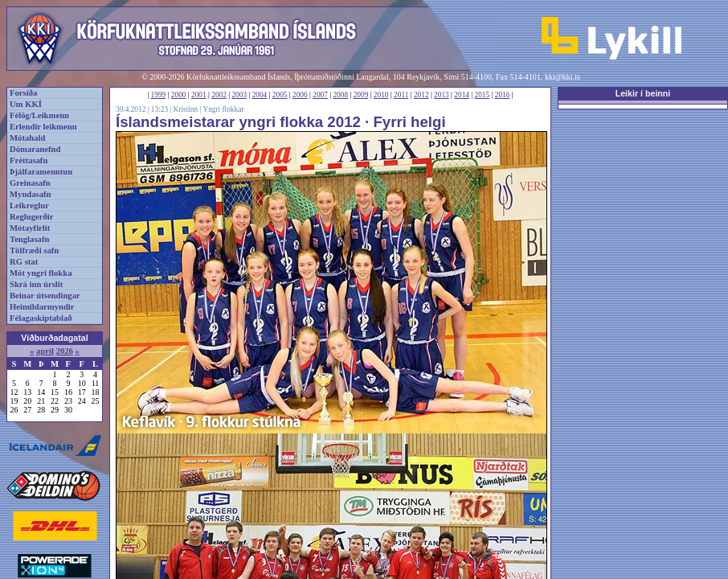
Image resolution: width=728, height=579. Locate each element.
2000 (179, 95)
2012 (421, 95)
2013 (442, 95)
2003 (239, 95)
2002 (219, 95)
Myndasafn (31, 194)
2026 (65, 351)
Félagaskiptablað (41, 318)
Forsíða (23, 93)
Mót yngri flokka (41, 273)
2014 (462, 95)
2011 (401, 95)
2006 (300, 95)
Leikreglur (29, 205)
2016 (503, 95)
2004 (260, 95)
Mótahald (27, 138)
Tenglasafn (29, 239)
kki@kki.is (562, 77)
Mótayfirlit (30, 228)
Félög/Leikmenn (39, 115)
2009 (361, 95)
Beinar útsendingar (45, 296)
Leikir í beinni (643, 93)
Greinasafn (30, 183)
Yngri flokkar (223, 109)
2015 (483, 95)
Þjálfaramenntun (41, 172)
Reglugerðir (31, 217)
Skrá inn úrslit (36, 284)
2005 (280, 95)
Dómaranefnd (35, 149)
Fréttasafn (29, 160)
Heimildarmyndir (42, 307)
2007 (320, 95)
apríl (45, 351)
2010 (381, 95)
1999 (159, 95)
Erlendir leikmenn (43, 127)
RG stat (24, 262)
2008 (340, 95)
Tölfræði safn (34, 250)
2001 (199, 95)
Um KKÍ (26, 104)
